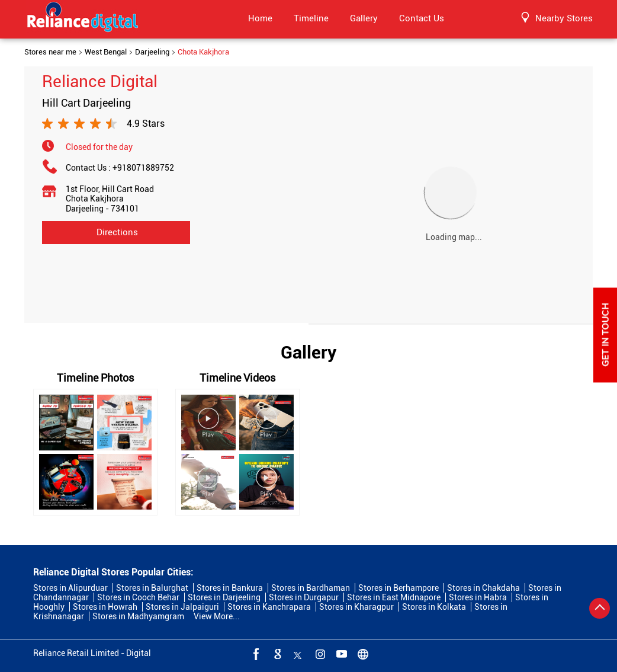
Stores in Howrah (105, 607)
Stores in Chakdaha (483, 588)
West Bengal (106, 52)
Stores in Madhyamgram (138, 616)
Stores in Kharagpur (356, 607)
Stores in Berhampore (399, 588)
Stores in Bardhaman (311, 588)
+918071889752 (143, 168)
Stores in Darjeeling (224, 597)
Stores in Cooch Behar (138, 597)
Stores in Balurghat (152, 588)
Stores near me (50, 52)
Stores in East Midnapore (394, 597)
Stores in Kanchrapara (269, 607)
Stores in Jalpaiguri (182, 607)
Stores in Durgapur (304, 597)
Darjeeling (152, 52)
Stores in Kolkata (434, 607)
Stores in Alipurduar (70, 588)
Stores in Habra (478, 597)
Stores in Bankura (230, 588)
